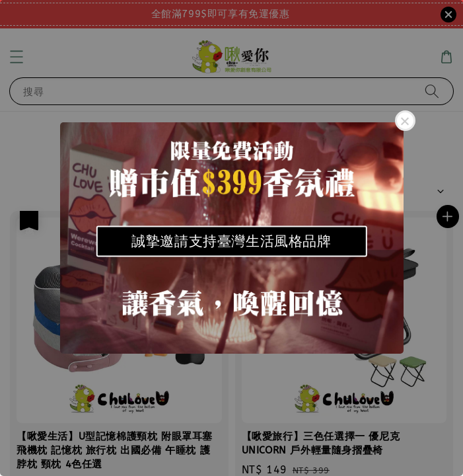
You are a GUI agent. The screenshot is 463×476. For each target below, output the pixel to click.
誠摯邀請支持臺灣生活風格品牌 (231, 241)
